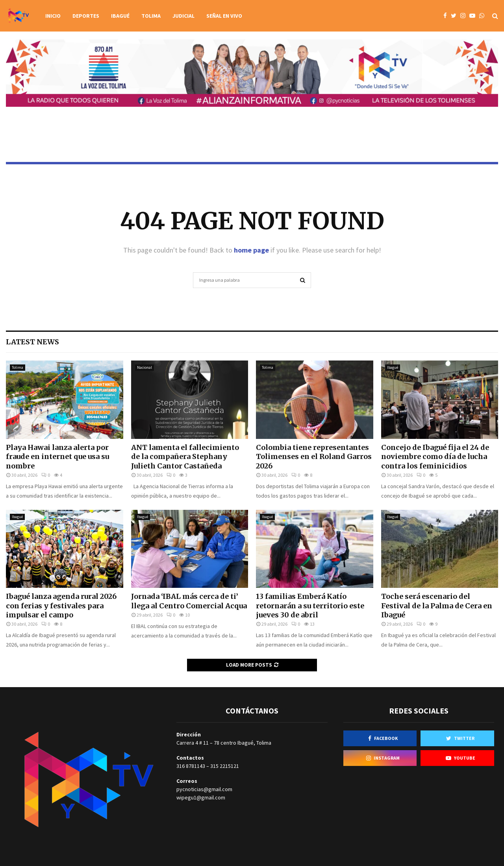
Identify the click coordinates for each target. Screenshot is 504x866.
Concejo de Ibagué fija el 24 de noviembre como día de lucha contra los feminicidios (435, 457)
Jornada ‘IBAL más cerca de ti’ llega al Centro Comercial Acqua (189, 601)
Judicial (183, 16)
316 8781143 (191, 766)
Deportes (86, 16)
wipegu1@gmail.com (201, 797)
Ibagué (120, 16)
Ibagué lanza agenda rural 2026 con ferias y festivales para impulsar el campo (61, 606)
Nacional (145, 367)
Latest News (32, 342)
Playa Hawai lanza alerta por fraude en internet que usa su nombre (57, 457)
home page (251, 250)
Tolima (151, 16)
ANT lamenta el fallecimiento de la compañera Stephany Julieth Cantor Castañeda (185, 457)
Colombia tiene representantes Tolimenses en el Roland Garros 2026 (314, 457)
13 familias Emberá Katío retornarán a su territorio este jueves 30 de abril (310, 606)
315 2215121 (225, 766)
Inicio (53, 16)
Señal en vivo (224, 16)
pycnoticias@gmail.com (204, 789)
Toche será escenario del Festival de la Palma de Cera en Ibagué (437, 606)
